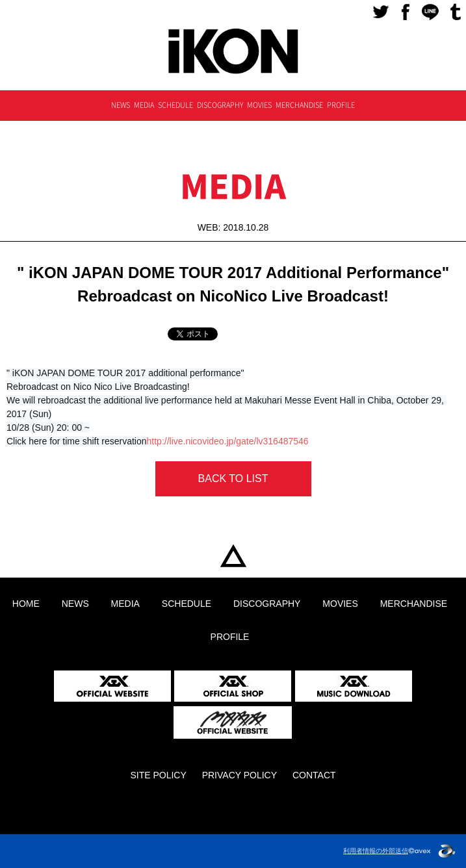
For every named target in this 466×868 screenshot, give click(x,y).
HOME (233, 556)
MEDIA (144, 105)
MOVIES (259, 105)
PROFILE (341, 105)
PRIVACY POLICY (239, 775)
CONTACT (314, 775)
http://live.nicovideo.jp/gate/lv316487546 (228, 441)
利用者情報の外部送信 (376, 851)
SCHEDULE (175, 105)
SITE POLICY (158, 775)
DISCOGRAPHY (220, 105)
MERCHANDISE (299, 105)
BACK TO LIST (233, 479)
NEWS (121, 105)
